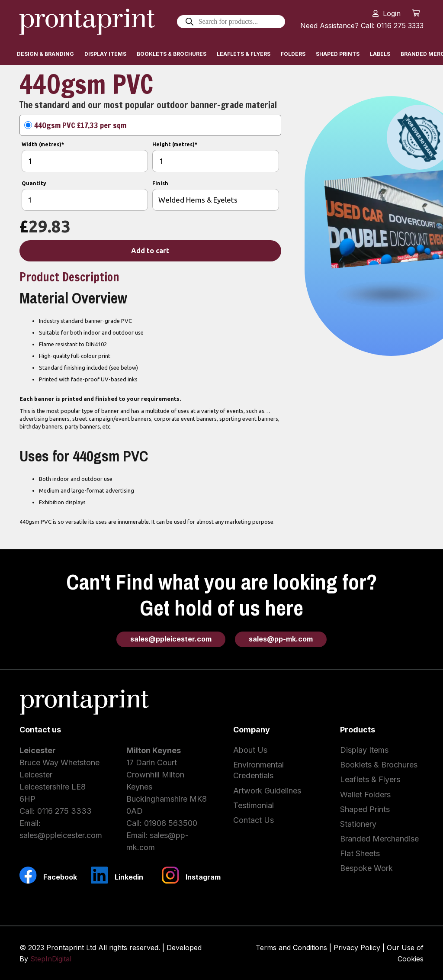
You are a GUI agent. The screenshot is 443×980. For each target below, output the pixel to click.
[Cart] (416, 13)
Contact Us (254, 820)
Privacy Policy (357, 948)
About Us (250, 750)
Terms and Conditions (291, 948)
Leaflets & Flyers (370, 779)
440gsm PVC (80, 125)
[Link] (87, 22)
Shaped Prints (365, 809)
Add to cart (150, 251)
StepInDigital (51, 959)
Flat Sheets (360, 853)
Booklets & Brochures (379, 765)
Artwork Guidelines (267, 791)
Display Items (364, 750)
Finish (160, 183)
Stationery (358, 824)
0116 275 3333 (64, 811)
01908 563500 (171, 823)
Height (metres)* (175, 144)
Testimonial (254, 805)
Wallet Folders (365, 795)
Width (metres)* (43, 144)
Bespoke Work (366, 868)
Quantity (34, 183)
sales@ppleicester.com (61, 835)
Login (392, 13)
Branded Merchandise (379, 839)
